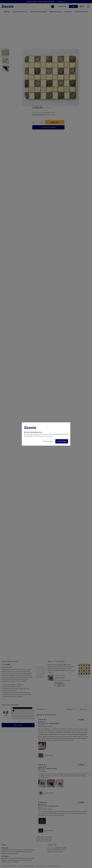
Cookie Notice (46, 434)
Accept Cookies (62, 441)
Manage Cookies (48, 441)
